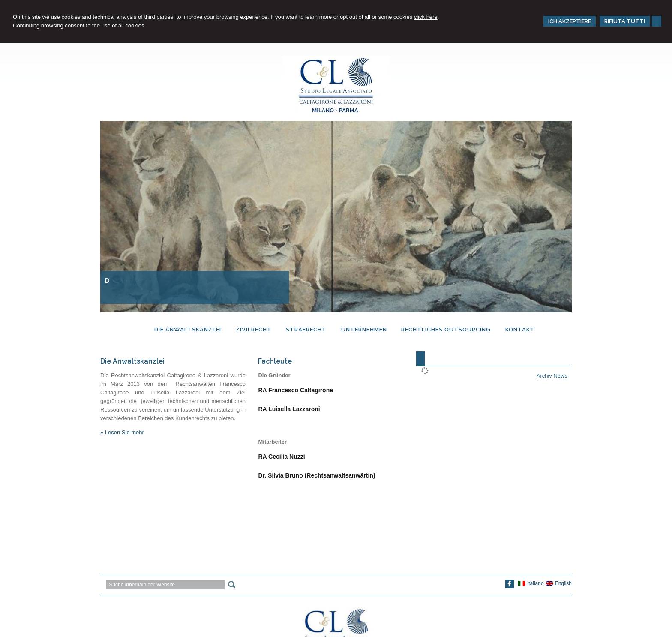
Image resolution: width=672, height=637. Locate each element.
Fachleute (275, 361)
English (559, 583)
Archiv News (552, 376)
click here (426, 17)
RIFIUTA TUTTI (625, 21)
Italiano (531, 583)
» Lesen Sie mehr (122, 432)
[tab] (420, 358)
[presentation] (420, 358)
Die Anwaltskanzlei (132, 361)
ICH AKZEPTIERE (570, 21)
